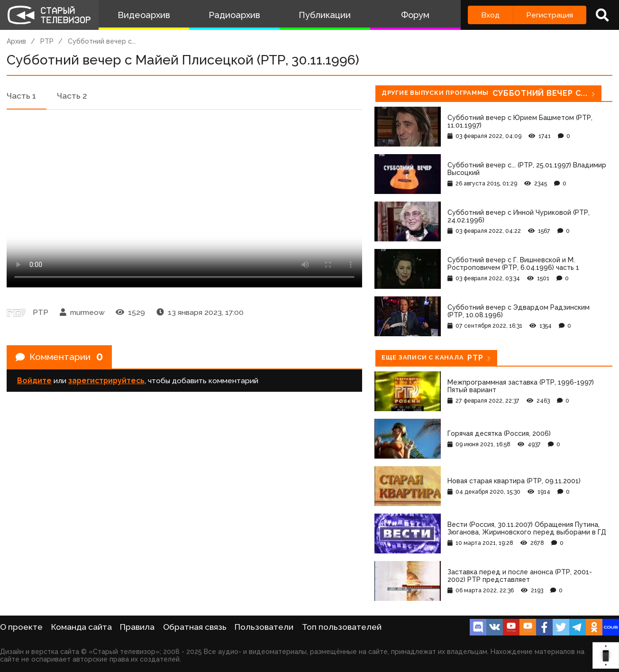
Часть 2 (72, 96)
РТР (47, 41)
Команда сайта (82, 627)
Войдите (34, 382)
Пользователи (264, 627)
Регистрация (550, 15)
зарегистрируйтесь (106, 382)
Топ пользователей (342, 627)
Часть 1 (21, 96)
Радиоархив (234, 15)
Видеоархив (144, 15)
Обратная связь (195, 627)
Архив (16, 41)
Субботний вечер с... (102, 41)
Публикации (325, 15)
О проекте (21, 627)
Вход (490, 15)
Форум (415, 15)
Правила (137, 627)
